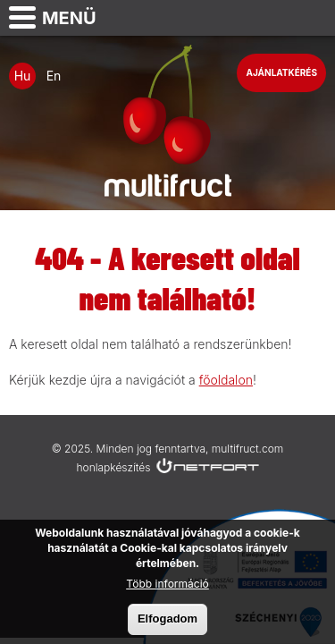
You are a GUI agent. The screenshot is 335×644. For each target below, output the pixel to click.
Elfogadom (167, 622)
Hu (23, 76)
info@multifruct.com (314, 18)
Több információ (167, 587)
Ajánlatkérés (281, 72)
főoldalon (226, 380)
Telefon (269, 18)
